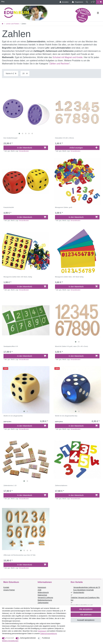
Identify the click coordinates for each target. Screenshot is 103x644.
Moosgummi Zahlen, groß (64, 207)
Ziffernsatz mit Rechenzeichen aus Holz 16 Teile (19, 555)
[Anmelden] (64, 2)
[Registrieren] (77, 2)
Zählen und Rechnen (59, 64)
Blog (3, 1)
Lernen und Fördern (12, 24)
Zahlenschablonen (61, 485)
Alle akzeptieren (86, 609)
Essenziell (10, 638)
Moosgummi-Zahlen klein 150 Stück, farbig (18, 277)
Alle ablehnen (86, 615)
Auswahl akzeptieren (86, 620)
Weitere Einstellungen (10, 641)
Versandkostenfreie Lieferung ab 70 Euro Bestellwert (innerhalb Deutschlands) (87, 590)
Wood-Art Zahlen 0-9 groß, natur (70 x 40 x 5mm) (71, 346)
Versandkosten (24, 151)
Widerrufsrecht (43, 592)
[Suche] (87, 2)
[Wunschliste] (93, 2)
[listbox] (26, 112)
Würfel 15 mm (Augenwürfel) (13, 416)
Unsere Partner (9, 590)
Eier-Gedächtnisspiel (10, 138)
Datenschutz (42, 595)
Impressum (42, 587)
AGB (39, 590)
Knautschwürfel (9, 207)
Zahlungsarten (43, 603)
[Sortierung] (11, 74)
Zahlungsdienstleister (28, 638)
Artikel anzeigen (83, 148)
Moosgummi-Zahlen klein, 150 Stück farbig (69, 277)
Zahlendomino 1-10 (10, 485)
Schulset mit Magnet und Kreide (68, 57)
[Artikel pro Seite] (25, 74)
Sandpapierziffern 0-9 (11, 346)
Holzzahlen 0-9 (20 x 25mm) (64, 138)
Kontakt (6, 587)
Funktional (46, 638)
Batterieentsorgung (45, 600)
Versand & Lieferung (45, 598)
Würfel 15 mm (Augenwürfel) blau (66, 416)
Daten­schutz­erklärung (49, 634)
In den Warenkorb (32, 148)
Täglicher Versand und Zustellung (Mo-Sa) (85, 599)
